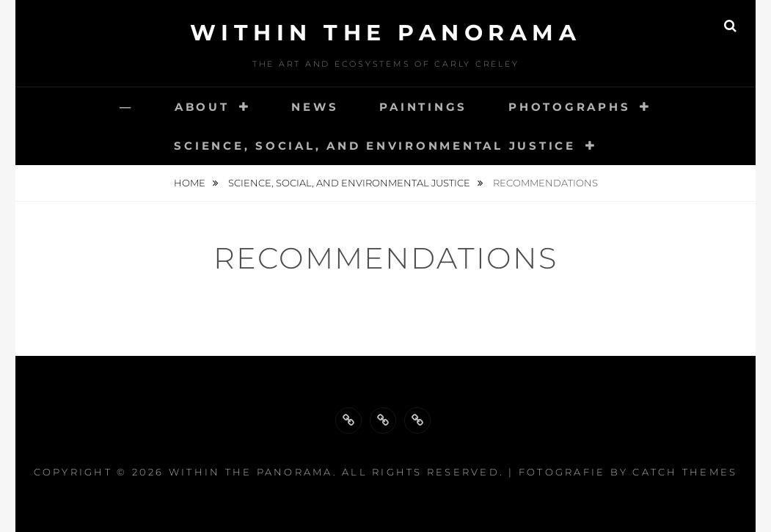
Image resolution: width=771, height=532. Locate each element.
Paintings (423, 107)
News (315, 107)
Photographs (569, 107)
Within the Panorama (386, 33)
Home (191, 183)
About (202, 107)
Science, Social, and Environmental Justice (375, 146)
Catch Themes (685, 472)
